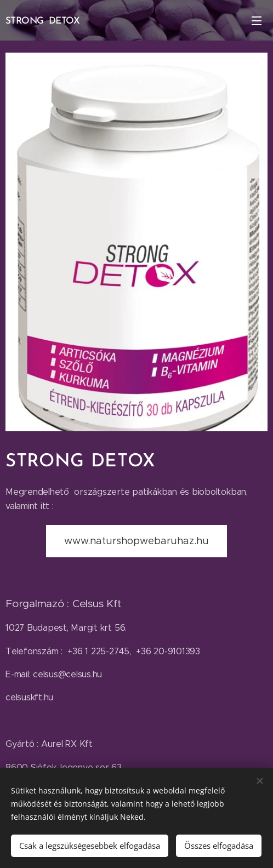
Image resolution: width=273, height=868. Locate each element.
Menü (257, 21)
